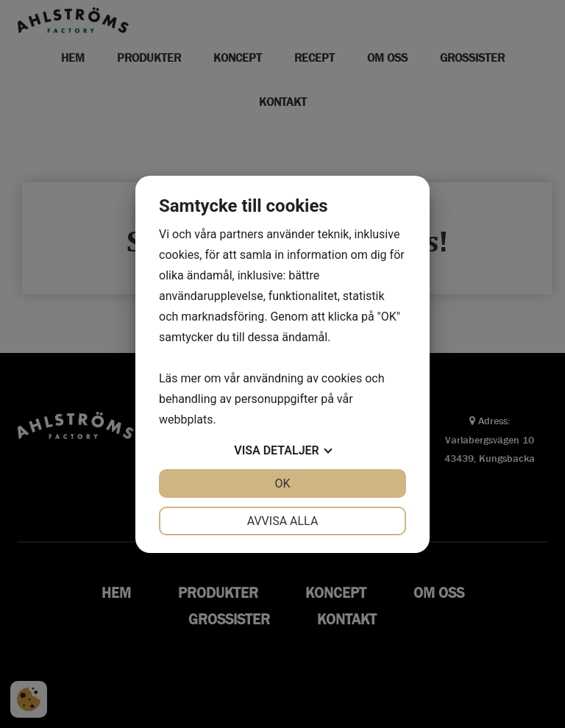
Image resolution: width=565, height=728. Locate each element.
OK (282, 483)
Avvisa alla (283, 521)
